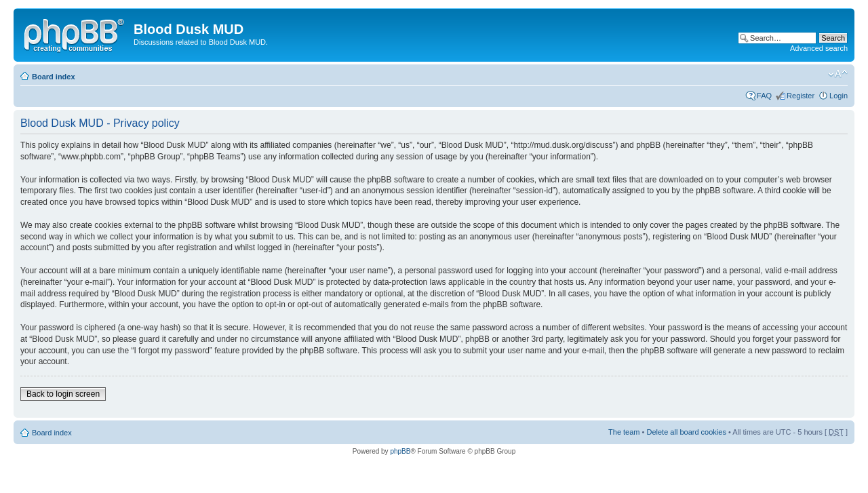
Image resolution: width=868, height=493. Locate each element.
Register (801, 96)
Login (839, 96)
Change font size (838, 74)
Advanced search (819, 48)
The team (624, 432)
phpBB (400, 451)
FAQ (764, 96)
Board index (54, 77)
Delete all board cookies (686, 432)
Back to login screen (63, 394)
